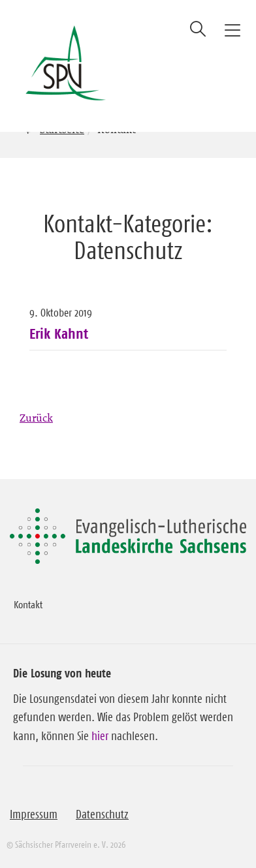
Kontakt (28, 604)
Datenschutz (102, 814)
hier (100, 736)
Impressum (34, 814)
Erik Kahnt (59, 333)
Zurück (36, 418)
